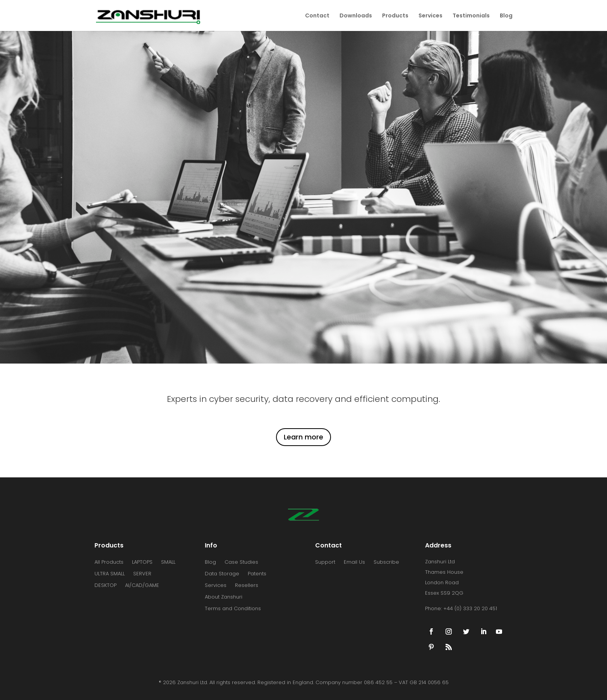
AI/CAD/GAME (142, 586)
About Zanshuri (224, 597)
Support (325, 563)
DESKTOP (105, 586)
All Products (109, 563)
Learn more (303, 437)
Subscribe (386, 563)
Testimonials (471, 16)
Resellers (247, 586)
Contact (317, 16)
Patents (257, 574)
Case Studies (241, 563)
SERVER (142, 574)
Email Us (354, 563)
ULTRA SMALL (110, 574)
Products (395, 16)
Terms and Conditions (233, 609)
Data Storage (222, 574)
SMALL (168, 563)
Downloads (356, 16)
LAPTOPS (142, 563)
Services (430, 16)
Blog (506, 16)
